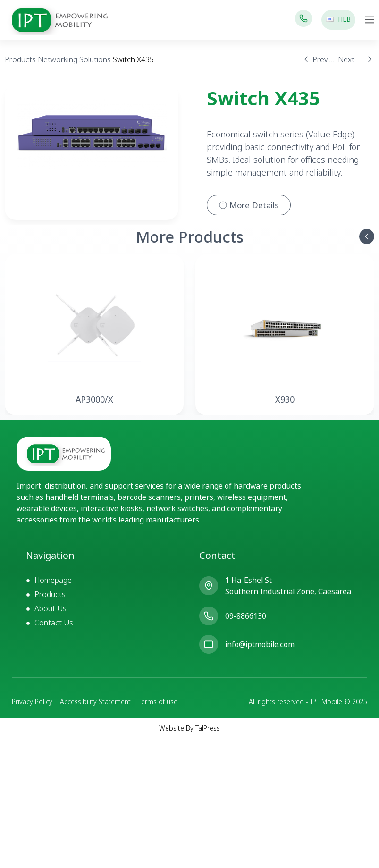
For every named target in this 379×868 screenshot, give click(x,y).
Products (20, 59)
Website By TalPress (189, 728)
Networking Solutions (74, 59)
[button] (367, 236)
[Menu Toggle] (370, 20)
